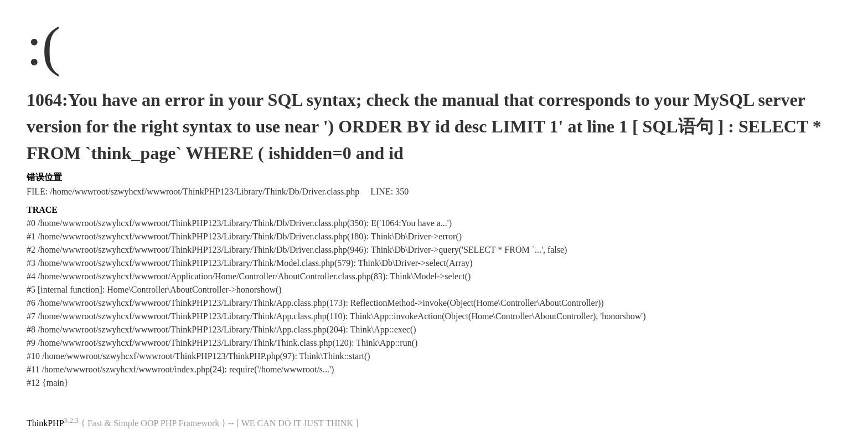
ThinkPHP (45, 423)
